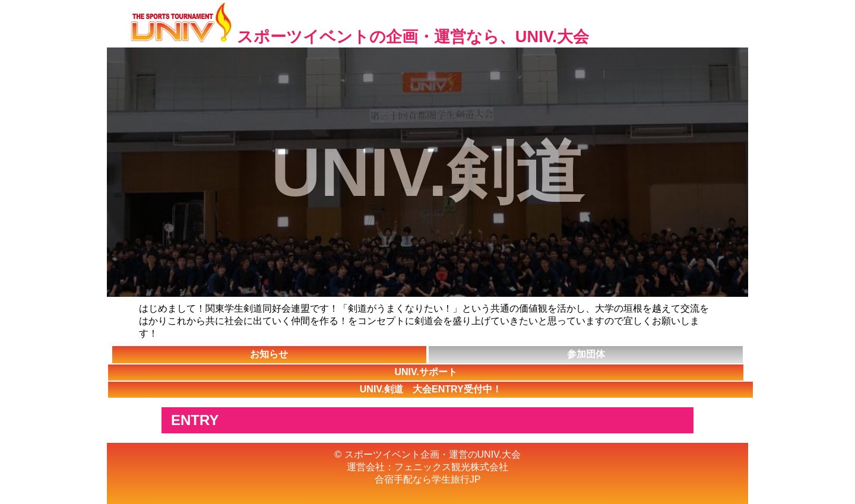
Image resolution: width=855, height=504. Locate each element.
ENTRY (195, 420)
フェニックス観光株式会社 (451, 467)
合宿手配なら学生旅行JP (428, 479)
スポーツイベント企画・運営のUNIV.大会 (433, 454)
